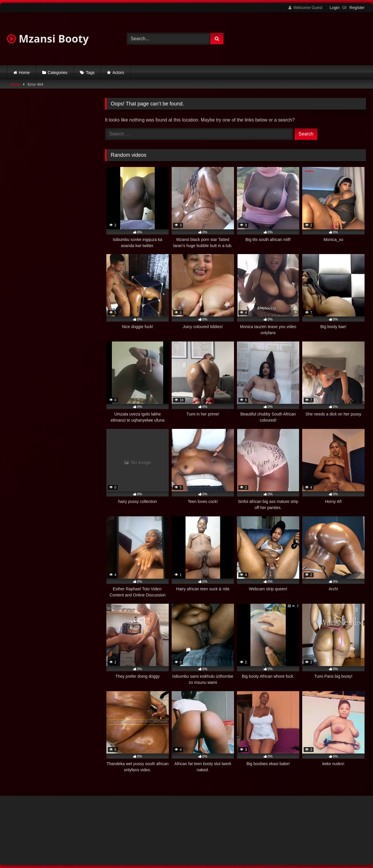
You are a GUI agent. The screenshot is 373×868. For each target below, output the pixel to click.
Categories (58, 73)
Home (24, 73)
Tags (90, 73)
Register (357, 8)
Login (335, 8)
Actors (118, 73)
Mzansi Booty (48, 39)
